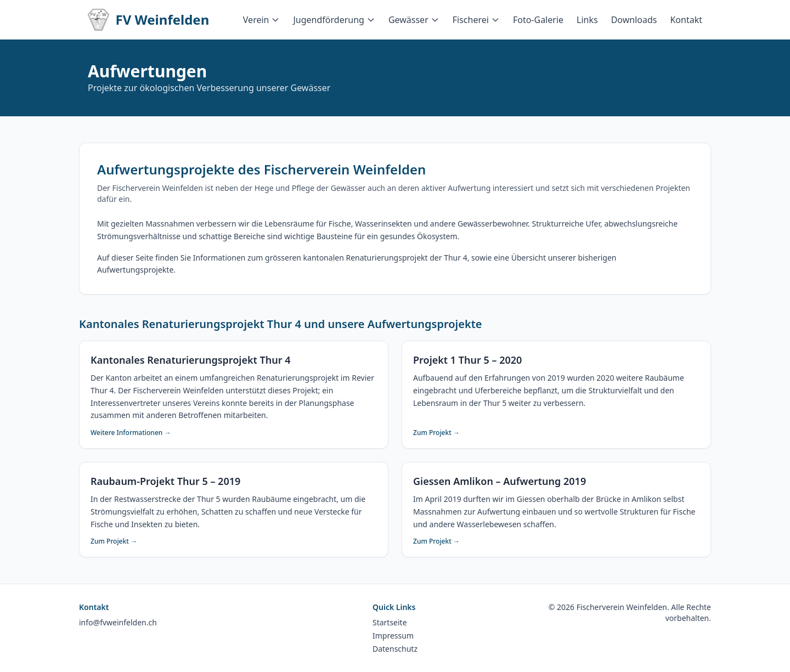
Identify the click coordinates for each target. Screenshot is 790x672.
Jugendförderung (334, 20)
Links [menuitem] (587, 20)
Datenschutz (395, 649)
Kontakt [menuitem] (686, 20)
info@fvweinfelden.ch (118, 622)
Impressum (393, 636)
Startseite (390, 622)
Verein (262, 20)
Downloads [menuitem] (634, 20)
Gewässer (414, 20)
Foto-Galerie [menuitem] (538, 20)
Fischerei (476, 20)
